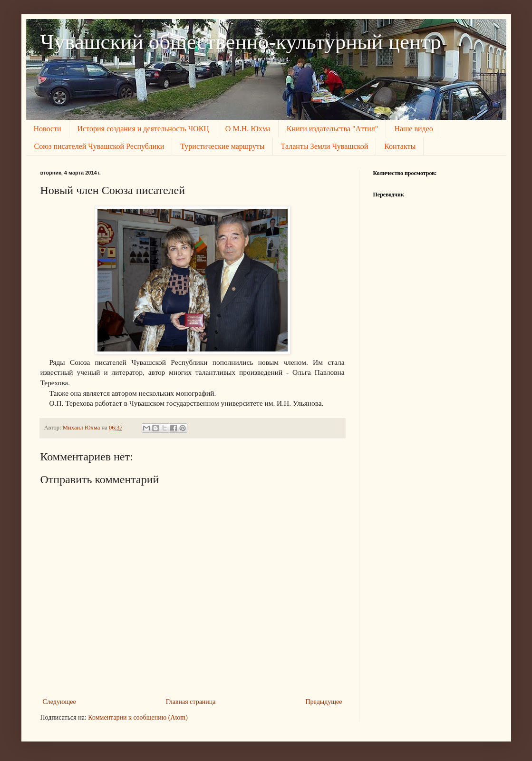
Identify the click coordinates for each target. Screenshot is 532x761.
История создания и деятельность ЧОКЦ (143, 129)
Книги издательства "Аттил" (333, 129)
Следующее (59, 702)
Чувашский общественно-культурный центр (241, 42)
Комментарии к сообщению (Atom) (138, 717)
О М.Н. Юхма (248, 129)
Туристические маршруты (222, 146)
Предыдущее (324, 702)
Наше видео (413, 129)
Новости (48, 129)
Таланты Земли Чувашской (325, 146)
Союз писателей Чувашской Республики (99, 146)
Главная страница (191, 702)
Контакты (400, 146)
